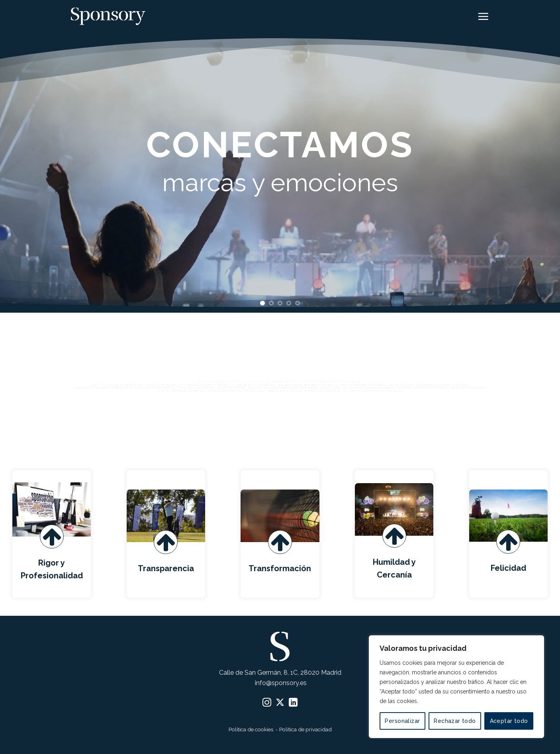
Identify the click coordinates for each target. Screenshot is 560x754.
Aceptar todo (509, 721)
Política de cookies (252, 729)
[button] (483, 16)
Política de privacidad (305, 729)
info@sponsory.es (280, 683)
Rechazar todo (455, 721)
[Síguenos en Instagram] (267, 703)
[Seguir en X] (280, 703)
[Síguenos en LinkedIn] (293, 703)
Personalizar (402, 721)
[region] (456, 687)
